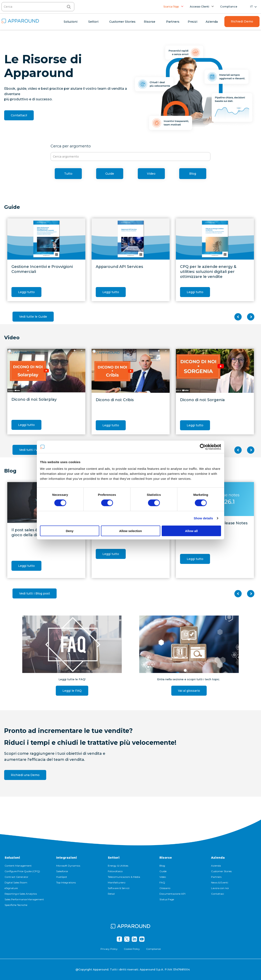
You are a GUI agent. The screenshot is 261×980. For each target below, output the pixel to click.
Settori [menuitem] (93, 22)
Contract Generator (16, 877)
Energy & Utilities (118, 866)
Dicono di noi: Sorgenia (202, 400)
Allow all (191, 531)
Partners (216, 877)
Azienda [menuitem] (212, 22)
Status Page (167, 899)
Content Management (18, 866)
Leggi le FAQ (72, 691)
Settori (114, 858)
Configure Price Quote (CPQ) (22, 871)
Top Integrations (66, 882)
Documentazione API (172, 894)
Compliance (229, 7)
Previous (238, 317)
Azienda (218, 858)
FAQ (162, 882)
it (252, 7)
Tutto (68, 174)
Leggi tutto (26, 292)
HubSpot (62, 877)
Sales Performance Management (24, 899)
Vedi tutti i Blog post (35, 593)
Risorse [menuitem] (150, 22)
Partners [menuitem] (173, 22)
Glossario (165, 888)
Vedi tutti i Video (32, 450)
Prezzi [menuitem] (193, 22)
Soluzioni (12, 858)
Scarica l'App (171, 7)
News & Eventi (220, 882)
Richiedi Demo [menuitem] (242, 21)
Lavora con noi (220, 888)
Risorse (166, 858)
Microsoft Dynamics (68, 866)
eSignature (11, 888)
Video (151, 174)
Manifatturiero (117, 882)
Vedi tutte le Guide (33, 317)
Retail (111, 894)
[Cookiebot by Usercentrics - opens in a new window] (203, 447)
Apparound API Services (119, 267)
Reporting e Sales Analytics (21, 894)
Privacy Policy (109, 949)
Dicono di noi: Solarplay (34, 399)
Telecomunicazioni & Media (124, 877)
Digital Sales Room (16, 882)
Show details (203, 518)
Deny (70, 531)
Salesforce (62, 871)
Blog (193, 174)
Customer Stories (221, 871)
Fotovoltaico (115, 871)
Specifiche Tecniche (16, 905)
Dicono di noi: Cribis (115, 400)
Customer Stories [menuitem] (122, 22)
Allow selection (130, 531)
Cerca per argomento (71, 146)
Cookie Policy (132, 949)
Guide (110, 174)
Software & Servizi (119, 888)
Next (251, 317)
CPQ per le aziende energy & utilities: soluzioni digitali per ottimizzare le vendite (208, 272)
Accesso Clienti (199, 7)
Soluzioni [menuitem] (71, 22)
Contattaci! (19, 115)
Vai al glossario (189, 691)
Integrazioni (66, 858)
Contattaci (217, 894)
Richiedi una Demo (25, 775)
